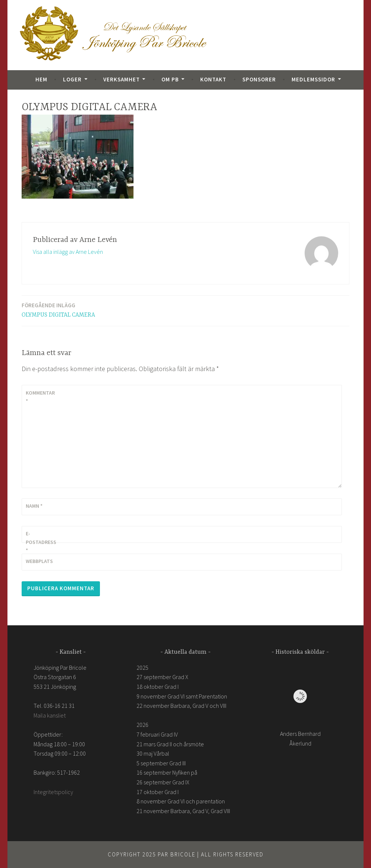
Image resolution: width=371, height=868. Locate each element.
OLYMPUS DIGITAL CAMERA (58, 310)
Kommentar (40, 397)
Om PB (170, 79)
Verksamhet (122, 79)
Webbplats (39, 561)
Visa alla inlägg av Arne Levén (68, 252)
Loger (72, 79)
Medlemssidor (313, 79)
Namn (34, 506)
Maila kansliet (50, 715)
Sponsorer (259, 79)
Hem (41, 79)
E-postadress (41, 542)
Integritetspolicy (53, 792)
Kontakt (213, 79)
